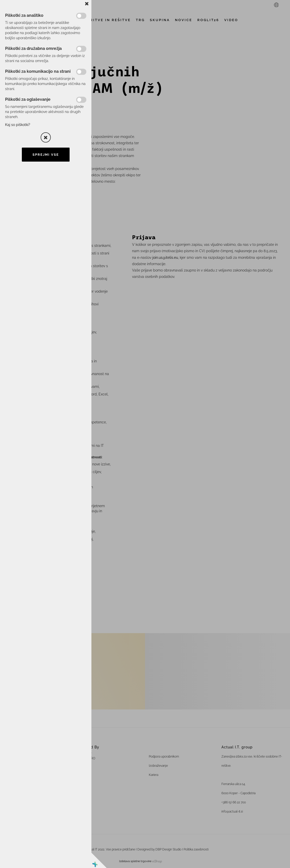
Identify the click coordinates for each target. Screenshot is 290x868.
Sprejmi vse (46, 155)
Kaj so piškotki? (18, 125)
